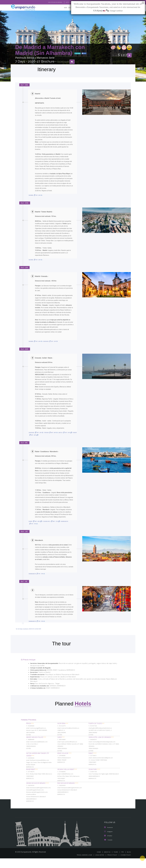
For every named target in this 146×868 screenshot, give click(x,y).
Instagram (109, 841)
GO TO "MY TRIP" (67, 2)
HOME (100, 862)
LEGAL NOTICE (98, 865)
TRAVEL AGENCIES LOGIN (82, 865)
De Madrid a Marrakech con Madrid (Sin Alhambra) (50, 50)
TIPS (123, 862)
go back (78, 54)
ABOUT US (108, 862)
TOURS (116, 862)
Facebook (109, 837)
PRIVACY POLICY (111, 865)
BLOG (129, 862)
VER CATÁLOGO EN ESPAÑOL (51, 2)
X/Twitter (108, 845)
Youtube (108, 850)
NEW (64, 8)
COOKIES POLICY (125, 865)
